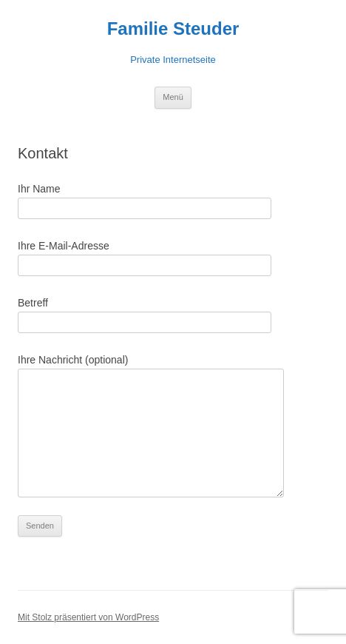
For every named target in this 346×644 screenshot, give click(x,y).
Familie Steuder (173, 28)
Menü (173, 97)
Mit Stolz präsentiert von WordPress (88, 617)
